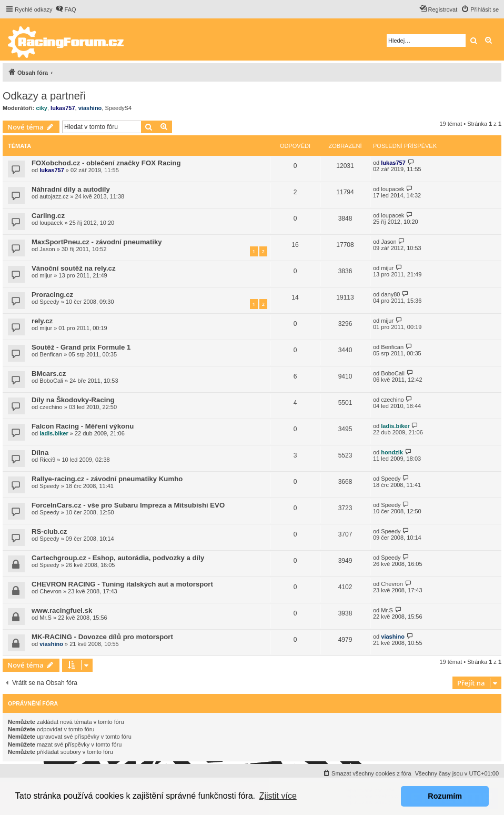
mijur (46, 275)
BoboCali (51, 381)
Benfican (51, 354)
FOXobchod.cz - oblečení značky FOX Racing (106, 163)
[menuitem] (66, 9)
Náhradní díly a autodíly (71, 189)
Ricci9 (47, 460)
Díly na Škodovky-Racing (73, 400)
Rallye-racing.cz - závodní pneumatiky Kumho (107, 479)
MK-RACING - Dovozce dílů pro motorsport (102, 637)
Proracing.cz (52, 295)
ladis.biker (54, 433)
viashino (90, 108)
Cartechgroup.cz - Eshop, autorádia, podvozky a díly (118, 558)
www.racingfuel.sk (62, 610)
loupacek (392, 189)
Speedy (49, 302)
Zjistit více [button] (278, 796)
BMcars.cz (49, 374)
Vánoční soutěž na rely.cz (74, 268)
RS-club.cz (49, 531)
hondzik (392, 452)
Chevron (51, 591)
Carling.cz (48, 216)
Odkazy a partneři (44, 96)
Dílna (40, 453)
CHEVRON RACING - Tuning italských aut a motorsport (122, 584)
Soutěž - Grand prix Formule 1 (81, 347)
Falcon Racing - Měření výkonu (83, 426)
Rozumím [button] (445, 796)
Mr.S (46, 618)
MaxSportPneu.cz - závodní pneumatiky (97, 242)
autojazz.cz (54, 196)
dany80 (390, 294)
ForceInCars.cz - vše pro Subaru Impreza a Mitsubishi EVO (128, 505)
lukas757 (63, 108)
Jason (47, 249)
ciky (42, 108)
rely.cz (42, 321)
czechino (51, 407)
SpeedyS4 (118, 108)
